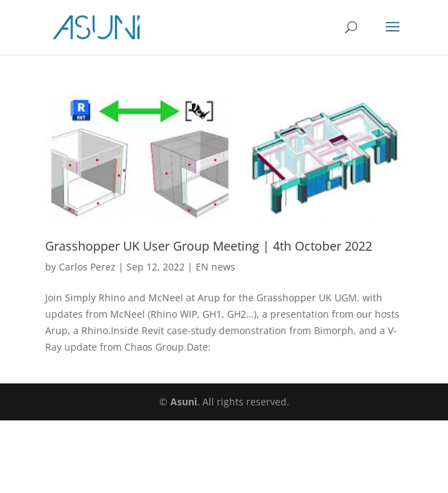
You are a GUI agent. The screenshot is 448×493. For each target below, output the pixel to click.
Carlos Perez (87, 267)
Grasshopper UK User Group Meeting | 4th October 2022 (209, 246)
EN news (215, 267)
